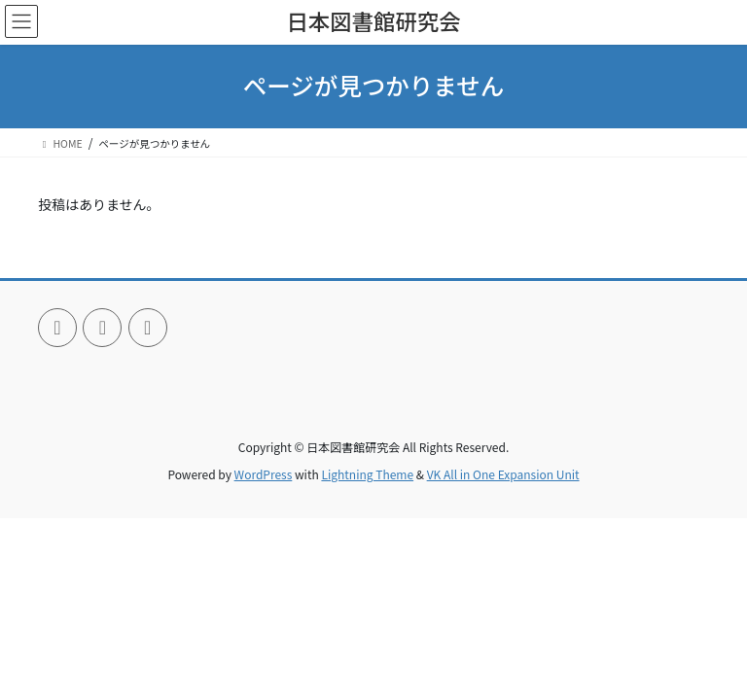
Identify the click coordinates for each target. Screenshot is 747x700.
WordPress (264, 474)
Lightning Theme (367, 474)
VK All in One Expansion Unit (503, 474)
